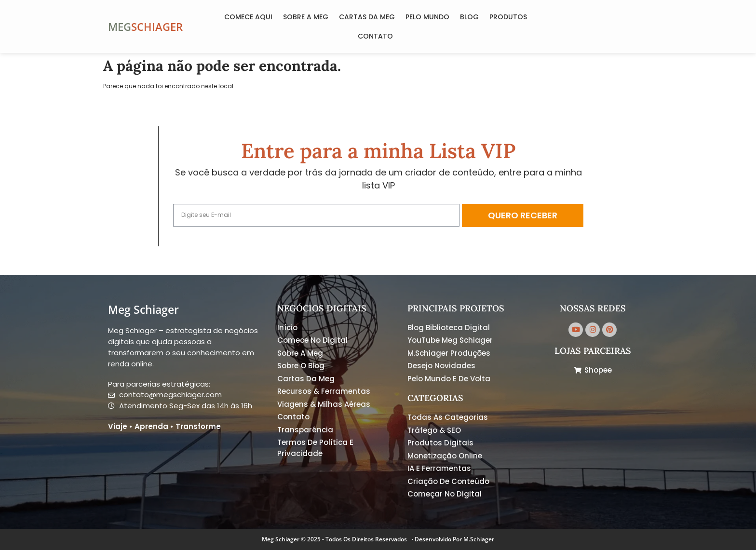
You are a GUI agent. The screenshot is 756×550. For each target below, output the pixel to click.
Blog (469, 17)
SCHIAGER (157, 27)
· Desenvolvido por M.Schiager (453, 539)
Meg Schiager (143, 309)
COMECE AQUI (248, 17)
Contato (375, 36)
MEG (120, 27)
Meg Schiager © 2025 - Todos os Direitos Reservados (334, 539)
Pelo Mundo (427, 17)
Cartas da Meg (367, 17)
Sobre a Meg (306, 17)
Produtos (508, 17)
